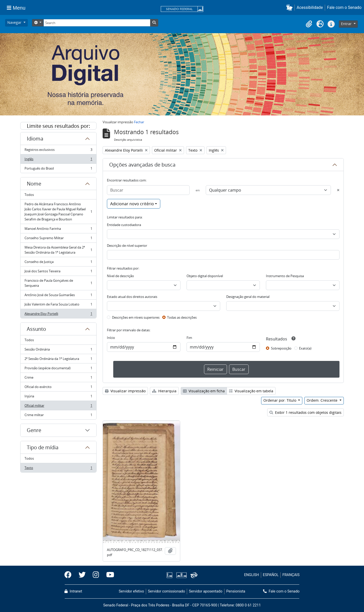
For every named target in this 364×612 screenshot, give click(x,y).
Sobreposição (281, 348)
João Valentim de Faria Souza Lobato (58, 305)
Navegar (15, 22)
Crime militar (58, 416)
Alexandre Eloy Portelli (58, 315)
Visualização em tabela (251, 391)
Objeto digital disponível (205, 276)
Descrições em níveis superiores (136, 317)
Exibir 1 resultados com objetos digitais (305, 412)
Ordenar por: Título (280, 400)
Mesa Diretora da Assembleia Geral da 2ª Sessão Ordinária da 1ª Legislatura (58, 250)
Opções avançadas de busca (142, 165)
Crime (58, 379)
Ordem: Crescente (323, 400)
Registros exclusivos (58, 151)
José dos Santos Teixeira (58, 272)
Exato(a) (305, 348)
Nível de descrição (120, 276)
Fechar (139, 122)
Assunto (36, 329)
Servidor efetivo (131, 591)
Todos (29, 195)
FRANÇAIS (291, 575)
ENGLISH (252, 575)
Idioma (35, 139)
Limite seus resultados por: (58, 126)
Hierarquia (164, 391)
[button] (290, 7)
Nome (34, 184)
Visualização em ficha (204, 391)
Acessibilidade (310, 7)
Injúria (58, 397)
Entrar (347, 24)
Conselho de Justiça (58, 263)
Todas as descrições (182, 317)
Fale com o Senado (344, 7)
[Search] (97, 23)
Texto (58, 469)
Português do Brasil (58, 169)
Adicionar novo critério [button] (132, 204)
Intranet (73, 591)
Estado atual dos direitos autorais (132, 297)
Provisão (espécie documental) (58, 369)
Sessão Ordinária (58, 350)
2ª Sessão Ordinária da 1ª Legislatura (58, 360)
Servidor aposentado (206, 591)
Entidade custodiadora (124, 225)
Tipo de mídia (43, 447)
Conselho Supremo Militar (58, 239)
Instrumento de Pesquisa (285, 276)
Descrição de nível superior (127, 246)
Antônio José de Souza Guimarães (58, 296)
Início (111, 338)
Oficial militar (58, 407)
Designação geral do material (248, 297)
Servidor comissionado (166, 591)
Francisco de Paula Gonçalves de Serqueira (58, 283)
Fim (189, 338)
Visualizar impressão (125, 391)
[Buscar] (148, 190)
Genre (34, 430)
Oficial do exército (58, 388)
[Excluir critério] (338, 190)
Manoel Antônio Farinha (58, 230)
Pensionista (236, 591)
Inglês (58, 160)
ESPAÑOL (271, 575)
